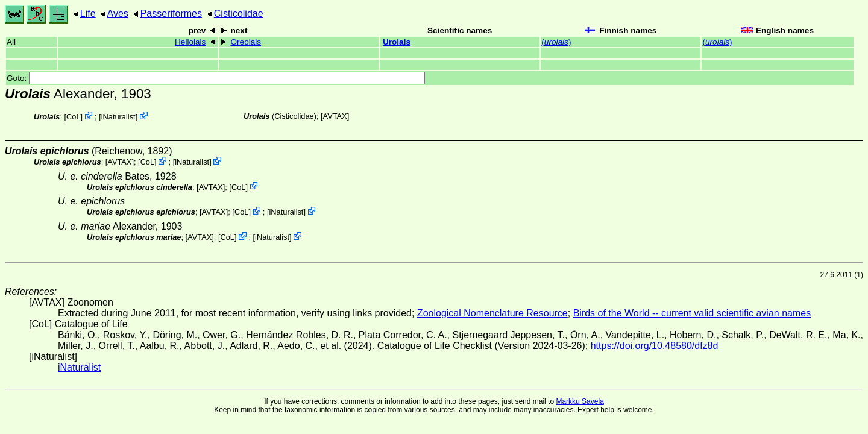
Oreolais (246, 42)
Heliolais (190, 42)
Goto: (216, 78)
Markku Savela (580, 401)
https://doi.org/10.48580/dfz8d (655, 346)
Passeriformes (171, 14)
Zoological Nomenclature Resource (492, 313)
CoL (73, 117)
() (556, 42)
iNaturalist (118, 117)
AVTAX (335, 116)
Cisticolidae (239, 14)
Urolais (397, 42)
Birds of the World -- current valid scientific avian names (692, 313)
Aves (118, 14)
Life (88, 14)
